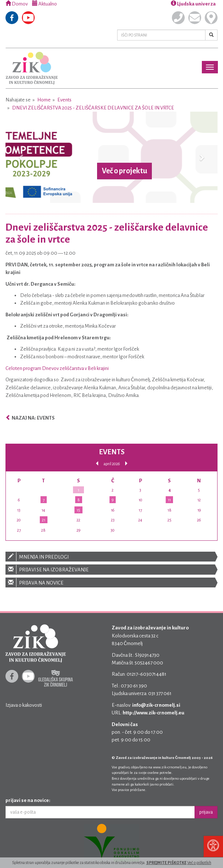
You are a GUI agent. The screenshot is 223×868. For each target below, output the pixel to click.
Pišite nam (195, 18)
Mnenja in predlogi (111, 557)
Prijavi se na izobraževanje (111, 569)
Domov (17, 4)
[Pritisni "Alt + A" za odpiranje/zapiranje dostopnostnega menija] (213, 846)
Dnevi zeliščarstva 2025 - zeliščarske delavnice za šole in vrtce (93, 108)
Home (44, 100)
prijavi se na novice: (28, 800)
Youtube (28, 18)
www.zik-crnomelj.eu (170, 767)
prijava (206, 812)
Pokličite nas (178, 18)
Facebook (12, 18)
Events (64, 100)
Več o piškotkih (199, 863)
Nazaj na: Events (30, 418)
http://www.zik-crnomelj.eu (153, 713)
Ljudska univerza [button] (193, 4)
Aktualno (45, 4)
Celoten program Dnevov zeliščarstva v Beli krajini (57, 368)
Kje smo (211, 18)
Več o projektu (124, 171)
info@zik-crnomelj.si (156, 705)
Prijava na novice (111, 582)
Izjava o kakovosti (24, 705)
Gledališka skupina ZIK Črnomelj (56, 678)
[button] (21, 157)
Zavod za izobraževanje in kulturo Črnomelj (32, 68)
